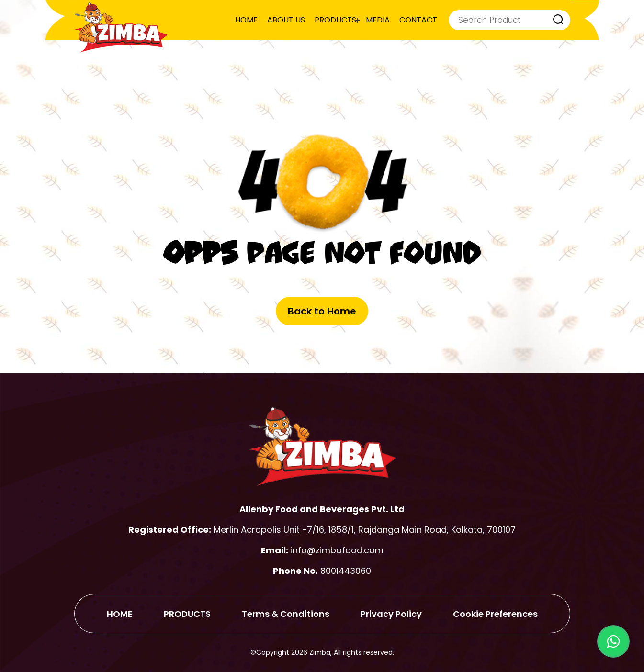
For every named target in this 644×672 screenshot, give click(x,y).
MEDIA (378, 20)
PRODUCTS (335, 20)
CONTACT (418, 20)
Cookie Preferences (495, 614)
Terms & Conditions (286, 614)
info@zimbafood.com (337, 550)
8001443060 (346, 571)
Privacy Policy (391, 614)
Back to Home (322, 311)
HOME (246, 20)
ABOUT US (286, 20)
